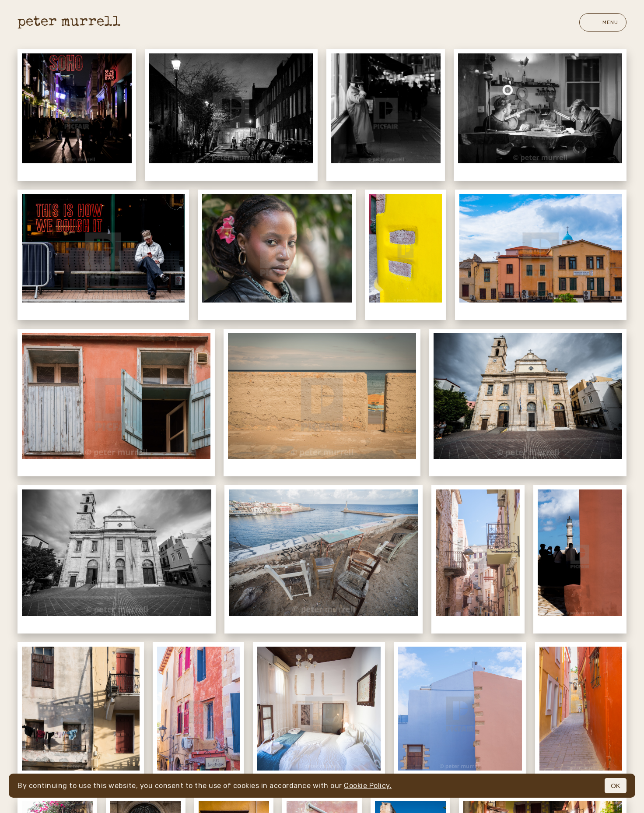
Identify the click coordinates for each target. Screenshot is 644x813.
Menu (603, 22)
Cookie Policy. (368, 786)
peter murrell (69, 23)
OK (616, 786)
